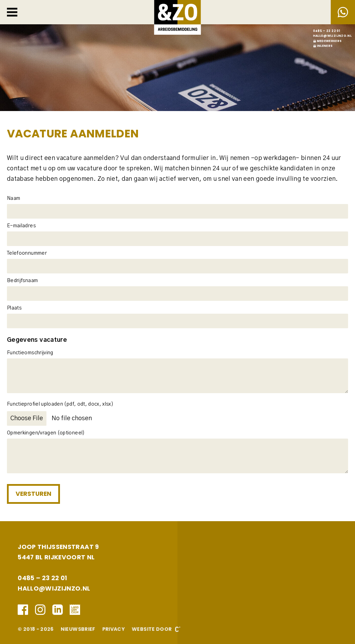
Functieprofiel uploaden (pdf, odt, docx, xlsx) (60, 404)
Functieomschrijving (30, 353)
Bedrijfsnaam (22, 281)
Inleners (325, 46)
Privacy (114, 629)
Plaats (14, 308)
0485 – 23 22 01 (327, 31)
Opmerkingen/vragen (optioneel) (46, 433)
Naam (14, 198)
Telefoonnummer (27, 253)
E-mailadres (21, 226)
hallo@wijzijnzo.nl (332, 36)
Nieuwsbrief (78, 629)
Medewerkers (329, 41)
